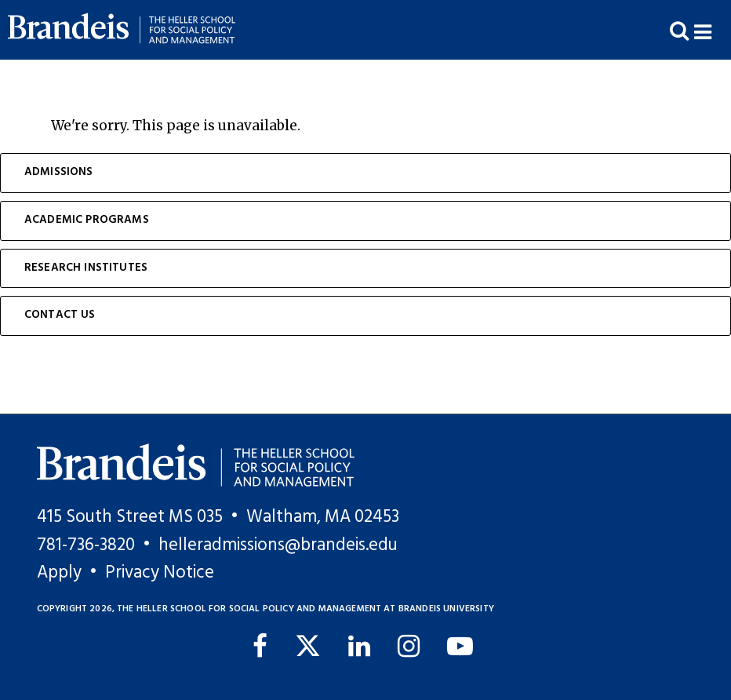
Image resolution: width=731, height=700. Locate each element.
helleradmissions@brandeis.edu (278, 545)
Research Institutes (86, 268)
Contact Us (60, 315)
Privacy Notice (160, 573)
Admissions (59, 172)
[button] (713, 30)
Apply (59, 573)
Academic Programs (87, 220)
